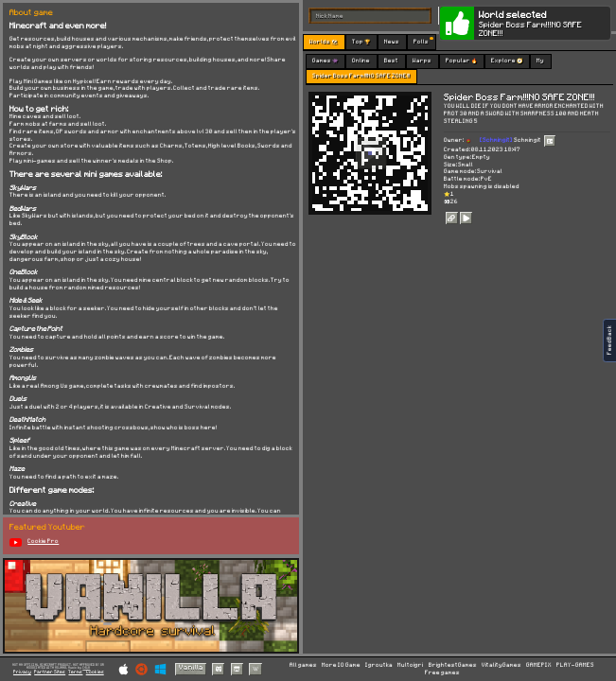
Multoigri (410, 665)
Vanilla (191, 668)
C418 (86, 668)
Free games (442, 673)
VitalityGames (502, 665)
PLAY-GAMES (575, 665)
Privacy (22, 672)
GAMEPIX (539, 665)
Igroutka (379, 665)
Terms (75, 672)
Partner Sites (50, 672)
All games (303, 665)
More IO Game (341, 665)
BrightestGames (453, 665)
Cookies (95, 672)
